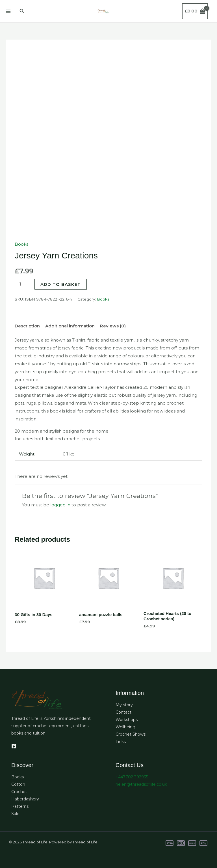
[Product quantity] (22, 284)
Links (121, 742)
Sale (15, 814)
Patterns (20, 806)
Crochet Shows (131, 734)
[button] (22, 11)
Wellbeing (125, 727)
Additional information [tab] (70, 326)
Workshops (127, 720)
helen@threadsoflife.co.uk (141, 784)
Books (21, 244)
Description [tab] (27, 326)
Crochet (19, 792)
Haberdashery (25, 799)
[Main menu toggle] (8, 11)
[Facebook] (14, 746)
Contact (123, 712)
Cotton (18, 784)
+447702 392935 (132, 777)
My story (124, 705)
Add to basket (61, 284)
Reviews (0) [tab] (113, 326)
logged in (60, 505)
